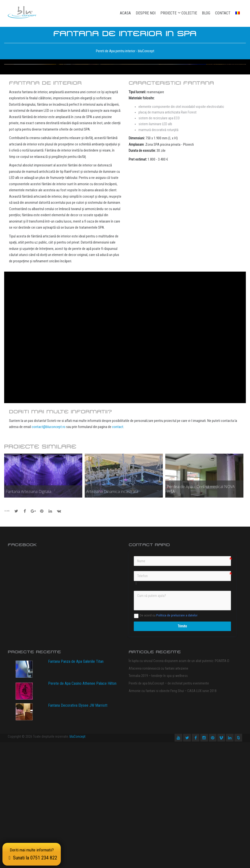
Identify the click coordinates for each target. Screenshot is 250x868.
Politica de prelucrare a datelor (177, 741)
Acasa (125, 13)
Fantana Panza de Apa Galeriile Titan (76, 787)
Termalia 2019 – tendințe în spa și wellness (158, 801)
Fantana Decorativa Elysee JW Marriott (78, 831)
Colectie (189, 13)
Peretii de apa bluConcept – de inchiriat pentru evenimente (169, 809)
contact (118, 552)
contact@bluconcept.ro (49, 552)
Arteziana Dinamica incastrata (112, 617)
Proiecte (168, 13)
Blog (206, 13)
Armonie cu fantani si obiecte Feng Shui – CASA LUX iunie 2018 (173, 817)
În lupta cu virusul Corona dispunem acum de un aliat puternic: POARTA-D (179, 786)
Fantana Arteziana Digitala (28, 617)
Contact (223, 13)
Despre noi (146, 13)
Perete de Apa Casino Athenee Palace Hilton (82, 809)
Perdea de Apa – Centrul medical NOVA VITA (201, 615)
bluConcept (78, 862)
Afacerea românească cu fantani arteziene (158, 794)
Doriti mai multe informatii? (32, 854)
